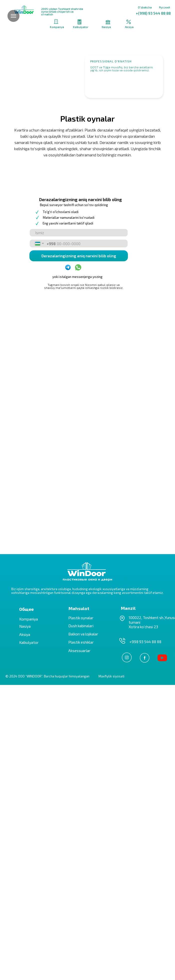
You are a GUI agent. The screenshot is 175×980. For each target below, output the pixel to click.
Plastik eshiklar (81, 937)
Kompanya (57, 27)
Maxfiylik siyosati (111, 971)
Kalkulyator (81, 27)
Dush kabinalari (81, 921)
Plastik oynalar (81, 913)
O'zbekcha (145, 7)
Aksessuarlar (79, 946)
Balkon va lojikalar (83, 929)
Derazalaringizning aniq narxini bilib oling (79, 551)
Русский (165, 7)
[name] (79, 528)
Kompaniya (29, 914)
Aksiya (129, 27)
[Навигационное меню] (13, 16)
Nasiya (106, 27)
